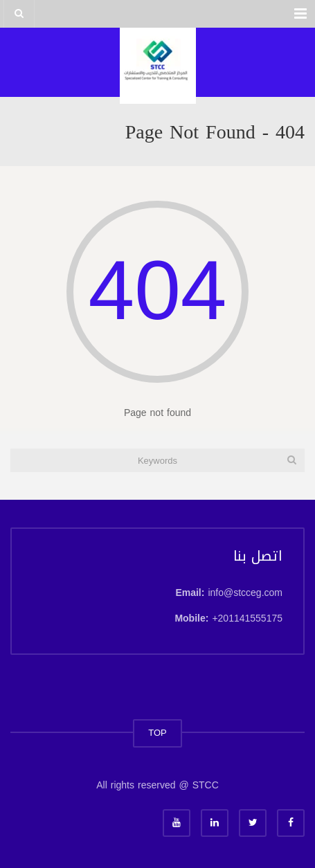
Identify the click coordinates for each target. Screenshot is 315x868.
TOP (157, 733)
